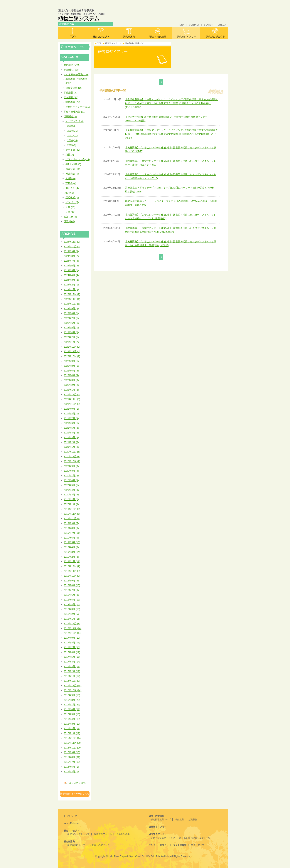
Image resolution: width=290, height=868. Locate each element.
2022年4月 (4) (71, 375)
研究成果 (179, 820)
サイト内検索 (180, 845)
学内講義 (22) (73, 102)
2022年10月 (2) (72, 356)
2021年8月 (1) (71, 414)
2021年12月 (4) (72, 395)
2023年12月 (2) (72, 294)
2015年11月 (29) (72, 743)
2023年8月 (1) (71, 313)
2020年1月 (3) (71, 504)
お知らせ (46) (71, 217)
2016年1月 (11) (72, 733)
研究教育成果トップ (161, 820)
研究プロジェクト (214, 33)
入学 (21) (70, 207)
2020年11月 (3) (72, 456)
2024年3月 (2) (71, 280)
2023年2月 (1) (71, 337)
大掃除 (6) (71, 178)
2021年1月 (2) (71, 447)
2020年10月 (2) (72, 461)
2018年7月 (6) (71, 590)
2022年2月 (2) (71, 385)
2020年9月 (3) (71, 466)
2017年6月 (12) (72, 652)
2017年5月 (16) (72, 657)
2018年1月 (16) (72, 619)
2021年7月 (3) (71, 418)
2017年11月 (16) (72, 628)
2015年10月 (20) (72, 748)
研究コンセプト (101, 33)
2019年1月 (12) (72, 561)
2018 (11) (72, 131)
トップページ (70, 816)
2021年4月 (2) (71, 433)
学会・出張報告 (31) (75, 112)
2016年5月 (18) (72, 714)
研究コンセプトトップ (78, 834)
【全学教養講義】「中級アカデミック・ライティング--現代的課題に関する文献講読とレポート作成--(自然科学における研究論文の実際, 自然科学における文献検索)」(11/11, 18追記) (172, 103)
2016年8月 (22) (72, 700)
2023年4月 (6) (71, 332)
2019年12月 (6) (72, 509)
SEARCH (209, 25)
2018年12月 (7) (72, 566)
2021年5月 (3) (71, 428)
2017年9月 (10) (72, 638)
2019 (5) (72, 126)
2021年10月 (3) (72, 404)
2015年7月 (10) (72, 762)
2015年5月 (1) (71, 767)
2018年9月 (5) (71, 581)
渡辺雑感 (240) (72, 65)
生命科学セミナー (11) (78, 107)
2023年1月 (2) (71, 342)
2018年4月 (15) (72, 604)
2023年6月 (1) (71, 323)
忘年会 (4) (71, 183)
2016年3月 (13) (72, 724)
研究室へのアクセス (100, 845)
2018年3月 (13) (72, 609)
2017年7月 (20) (72, 647)
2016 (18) (72, 140)
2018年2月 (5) (71, 614)
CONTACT (194, 25)
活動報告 (193, 820)
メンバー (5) (72, 202)
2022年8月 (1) (71, 366)
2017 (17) (72, 136)
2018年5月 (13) (72, 600)
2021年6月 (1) (71, 423)
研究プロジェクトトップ (163, 838)
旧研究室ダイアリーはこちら (75, 794)
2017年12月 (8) (72, 624)
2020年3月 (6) (71, 495)
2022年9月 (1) (71, 361)
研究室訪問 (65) (74, 88)
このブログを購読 (76, 783)
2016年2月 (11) (72, 728)
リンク (152, 845)
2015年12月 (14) (72, 738)
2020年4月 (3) (71, 490)
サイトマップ (198, 845)
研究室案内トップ (76, 845)
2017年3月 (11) (72, 666)
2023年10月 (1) (72, 304)
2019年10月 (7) (72, 518)
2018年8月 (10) (72, 585)
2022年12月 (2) (72, 347)
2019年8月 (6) (71, 528)
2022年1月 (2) (71, 390)
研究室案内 (129, 33)
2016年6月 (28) (72, 709)
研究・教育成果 (157, 33)
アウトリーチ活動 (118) (76, 74)
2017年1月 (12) (72, 676)
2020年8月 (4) (71, 471)
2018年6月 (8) (71, 595)
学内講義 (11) (71, 97)
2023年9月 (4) (71, 308)
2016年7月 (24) (72, 705)
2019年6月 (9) (71, 538)
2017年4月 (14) (72, 662)
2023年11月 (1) (72, 299)
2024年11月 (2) (72, 242)
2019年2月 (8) (71, 557)
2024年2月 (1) (71, 285)
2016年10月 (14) (72, 690)
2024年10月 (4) (72, 247)
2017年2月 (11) (72, 671)
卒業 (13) (70, 212)
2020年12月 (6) (72, 452)
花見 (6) (70, 155)
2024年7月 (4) (71, 261)
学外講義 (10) (71, 93)
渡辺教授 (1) (72, 197)
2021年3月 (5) (71, 437)
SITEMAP (223, 25)
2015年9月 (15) (72, 752)
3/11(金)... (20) (71, 70)
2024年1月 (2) (71, 289)
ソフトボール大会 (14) (78, 159)
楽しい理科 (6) (73, 164)
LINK (182, 25)
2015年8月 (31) (72, 757)
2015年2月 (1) (71, 772)
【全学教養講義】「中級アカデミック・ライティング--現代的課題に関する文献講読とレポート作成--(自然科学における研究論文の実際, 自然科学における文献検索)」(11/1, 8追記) (172, 134)
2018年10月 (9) (72, 576)
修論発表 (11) (73, 169)
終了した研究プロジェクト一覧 (195, 838)
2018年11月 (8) (72, 571)
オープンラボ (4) (75, 121)
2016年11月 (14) (72, 686)
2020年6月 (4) (71, 480)
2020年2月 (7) (71, 499)
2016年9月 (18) (72, 695)
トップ (72, 33)
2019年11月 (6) (72, 514)
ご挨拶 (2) (69, 193)
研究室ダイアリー (186, 33)
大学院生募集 (123, 834)
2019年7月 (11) (72, 533)
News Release (71, 823)
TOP (99, 43)
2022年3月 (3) (71, 380)
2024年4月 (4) (71, 275)
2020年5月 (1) (71, 485)
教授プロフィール (103, 834)
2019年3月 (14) (72, 552)
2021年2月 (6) (71, 442)
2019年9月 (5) (71, 523)
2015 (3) (72, 145)
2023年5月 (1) (71, 328)
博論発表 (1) (72, 174)
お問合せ (164, 845)
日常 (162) (69, 221)
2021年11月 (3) (72, 399)
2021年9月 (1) (71, 409)
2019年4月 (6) (71, 547)
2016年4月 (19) (72, 719)
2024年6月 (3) (71, 266)
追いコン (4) (72, 188)
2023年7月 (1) (71, 318)
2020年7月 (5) (71, 476)
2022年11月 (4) (72, 351)
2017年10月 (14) (72, 633)
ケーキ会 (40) (73, 150)
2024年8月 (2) (71, 256)
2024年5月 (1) (71, 270)
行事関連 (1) (70, 116)
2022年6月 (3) (71, 371)
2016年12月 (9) (72, 681)
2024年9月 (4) (71, 251)
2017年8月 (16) (72, 643)
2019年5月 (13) (72, 542)
